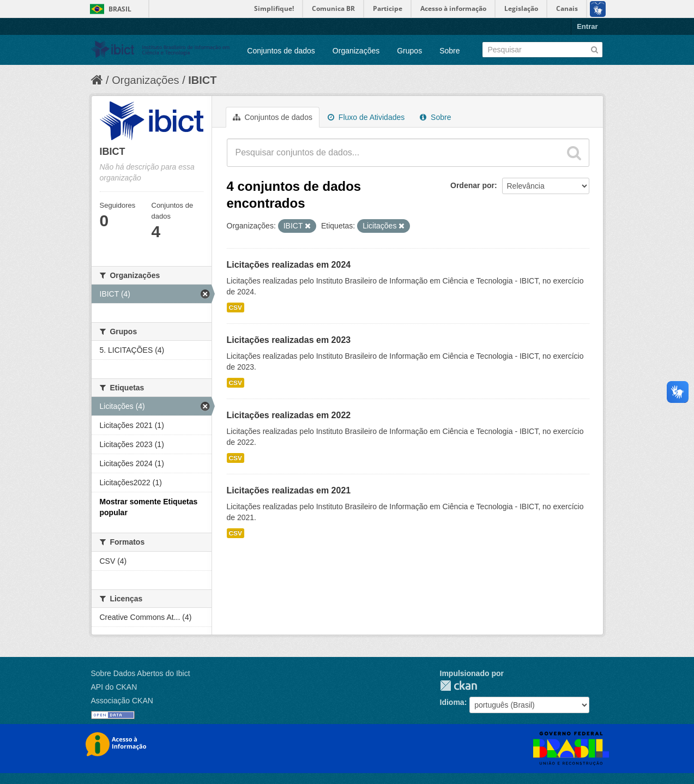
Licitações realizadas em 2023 (289, 340)
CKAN (458, 686)
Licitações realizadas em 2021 (289, 490)
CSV (236, 307)
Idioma (452, 702)
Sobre (449, 51)
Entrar (587, 26)
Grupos (409, 51)
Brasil (120, 9)
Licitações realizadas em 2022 (289, 415)
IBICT (202, 80)
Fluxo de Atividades (366, 117)
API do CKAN (114, 687)
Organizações (356, 51)
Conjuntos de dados (281, 51)
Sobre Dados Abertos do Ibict (141, 673)
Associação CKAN (122, 701)
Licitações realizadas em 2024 (289, 265)
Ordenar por (472, 185)
